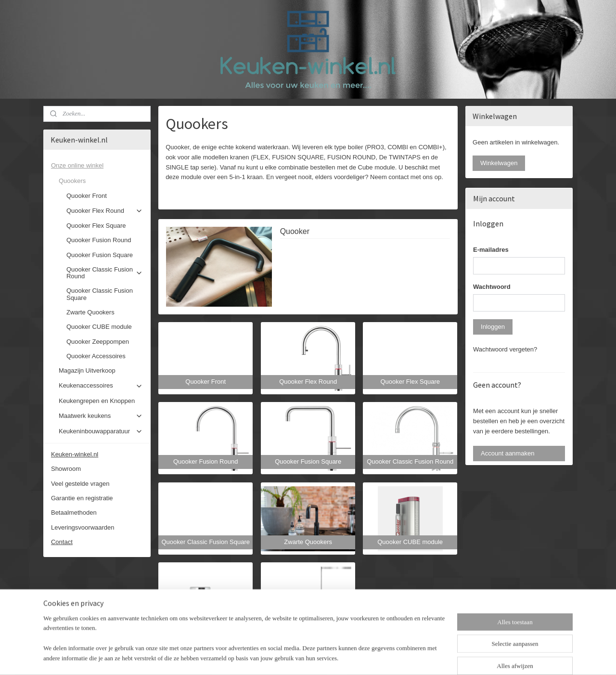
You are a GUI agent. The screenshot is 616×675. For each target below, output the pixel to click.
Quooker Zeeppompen (98, 342)
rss (300, 657)
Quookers (101, 181)
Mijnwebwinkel (405, 657)
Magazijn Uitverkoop (87, 370)
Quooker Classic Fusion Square (100, 294)
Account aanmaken (507, 453)
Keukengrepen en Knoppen (97, 401)
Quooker (295, 231)
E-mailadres (491, 250)
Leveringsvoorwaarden (83, 527)
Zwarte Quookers (90, 312)
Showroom (66, 469)
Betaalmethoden (74, 513)
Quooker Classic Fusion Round (105, 273)
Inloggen (493, 327)
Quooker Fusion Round (99, 240)
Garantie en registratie (82, 498)
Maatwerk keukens (101, 416)
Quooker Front (87, 196)
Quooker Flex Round (105, 211)
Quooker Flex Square (96, 226)
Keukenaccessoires (101, 386)
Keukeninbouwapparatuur (101, 431)
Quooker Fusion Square (100, 255)
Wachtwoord (492, 287)
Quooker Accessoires (96, 356)
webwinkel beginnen (331, 657)
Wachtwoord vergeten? (505, 349)
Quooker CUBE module (99, 327)
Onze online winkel (97, 166)
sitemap (282, 657)
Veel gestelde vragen (80, 484)
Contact (62, 542)
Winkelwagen (499, 163)
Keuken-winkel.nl (75, 454)
